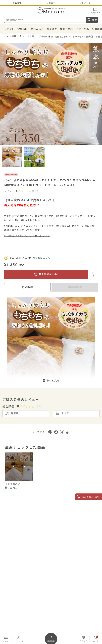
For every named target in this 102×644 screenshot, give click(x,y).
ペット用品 (83, 29)
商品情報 (17, 3)
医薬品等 (52, 29)
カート (96, 639)
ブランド (9, 29)
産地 (14, 36)
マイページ (19, 639)
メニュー (6, 639)
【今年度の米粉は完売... (13, 486)
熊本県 (31, 36)
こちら (47, 258)
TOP (6, 36)
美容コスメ (37, 29)
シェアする (85, 3)
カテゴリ (83, 639)
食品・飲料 (67, 29)
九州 (22, 36)
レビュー (51, 3)
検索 (92, 20)
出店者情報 (75, 287)
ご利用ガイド (95, 11)
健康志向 (23, 29)
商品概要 (27, 287)
